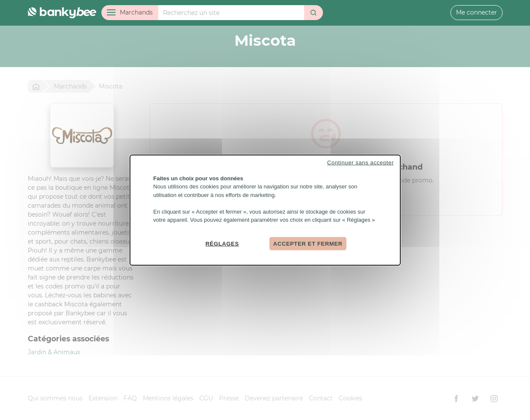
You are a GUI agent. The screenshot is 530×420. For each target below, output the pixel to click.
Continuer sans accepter (361, 162)
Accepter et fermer (308, 243)
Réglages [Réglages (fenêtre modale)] (222, 243)
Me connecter (477, 12)
